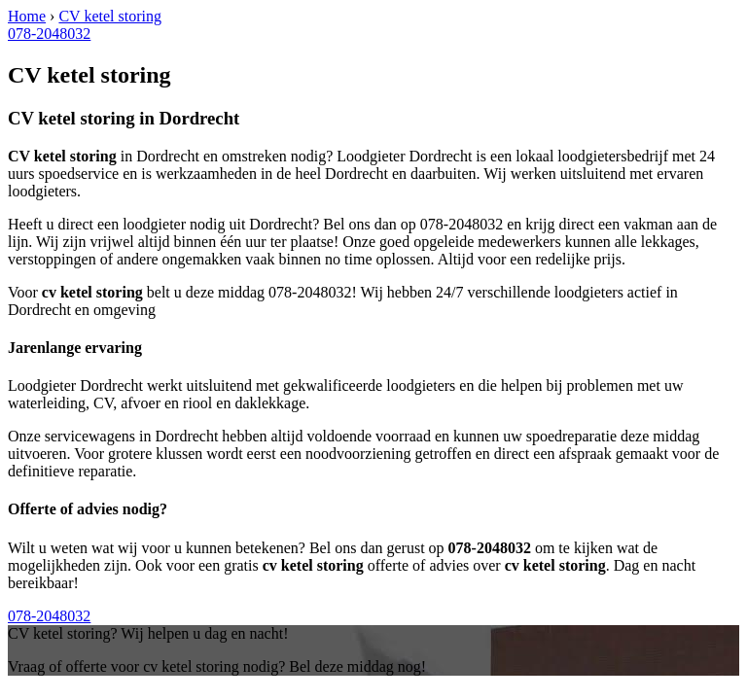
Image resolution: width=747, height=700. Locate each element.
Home (27, 16)
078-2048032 (49, 34)
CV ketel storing (109, 16)
